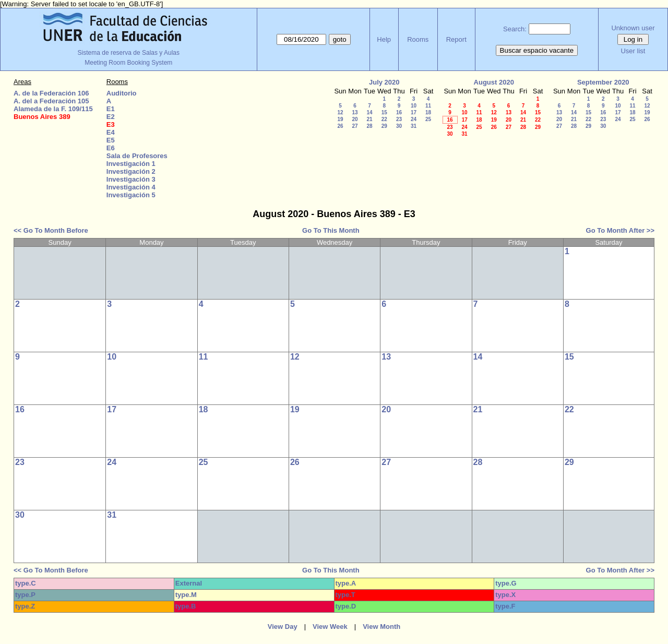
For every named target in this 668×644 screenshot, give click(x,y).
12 (340, 112)
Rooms (418, 39)
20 (355, 119)
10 (414, 106)
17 (414, 112)
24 (414, 119)
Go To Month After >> (620, 230)
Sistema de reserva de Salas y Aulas (129, 53)
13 (355, 112)
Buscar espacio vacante (537, 50)
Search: (515, 29)
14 (369, 112)
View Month (381, 627)
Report (456, 39)
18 (428, 112)
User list (633, 51)
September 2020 (603, 82)
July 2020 (384, 82)
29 (384, 126)
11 (428, 106)
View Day (283, 627)
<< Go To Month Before (51, 230)
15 (384, 112)
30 (399, 126)
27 (355, 126)
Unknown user (633, 28)
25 (428, 119)
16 (399, 112)
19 (340, 119)
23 (399, 119)
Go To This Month (331, 230)
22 (384, 119)
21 (369, 119)
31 (414, 126)
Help (384, 39)
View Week (330, 627)
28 (369, 126)
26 (340, 126)
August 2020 (494, 82)
